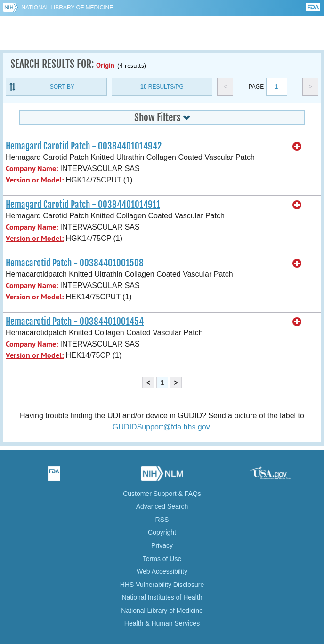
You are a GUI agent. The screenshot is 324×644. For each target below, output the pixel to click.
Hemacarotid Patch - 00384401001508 (75, 263)
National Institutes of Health (162, 597)
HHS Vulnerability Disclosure (162, 585)
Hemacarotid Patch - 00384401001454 (75, 322)
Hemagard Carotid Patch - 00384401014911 (83, 205)
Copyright (162, 532)
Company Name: (32, 169)
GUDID (162, 33)
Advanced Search (162, 506)
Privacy (162, 545)
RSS (162, 520)
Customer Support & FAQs (162, 494)
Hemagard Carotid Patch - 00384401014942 (84, 146)
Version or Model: (35, 180)
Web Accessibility (162, 571)
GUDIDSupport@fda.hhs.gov (161, 427)
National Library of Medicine (67, 8)
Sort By (62, 87)
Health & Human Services (162, 623)
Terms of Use (162, 559)
